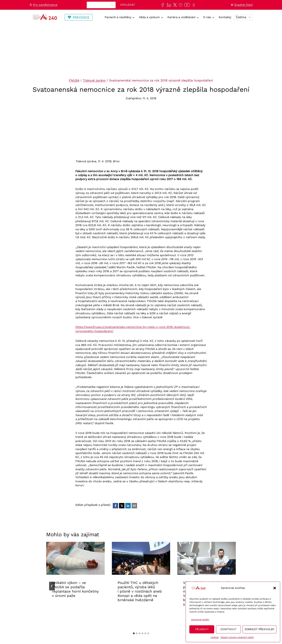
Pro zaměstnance (45, 5)
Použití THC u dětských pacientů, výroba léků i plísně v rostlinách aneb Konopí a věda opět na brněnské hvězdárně (140, 591)
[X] (122, 506)
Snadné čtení (244, 5)
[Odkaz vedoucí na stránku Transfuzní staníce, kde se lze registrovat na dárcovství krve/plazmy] (79, 17)
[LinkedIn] (128, 506)
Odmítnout (228, 629)
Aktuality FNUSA (64, 607)
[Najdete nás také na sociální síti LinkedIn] (168, 5)
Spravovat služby (200, 620)
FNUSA (74, 80)
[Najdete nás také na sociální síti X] (174, 5)
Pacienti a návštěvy (118, 17)
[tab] (134, 633)
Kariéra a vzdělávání (181, 17)
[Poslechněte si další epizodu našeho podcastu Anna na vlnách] (193, 5)
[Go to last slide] (52, 586)
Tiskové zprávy (94, 80)
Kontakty (225, 17)
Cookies (215, 637)
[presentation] (75, 558)
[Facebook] (115, 506)
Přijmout (202, 629)
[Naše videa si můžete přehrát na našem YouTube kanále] (186, 5)
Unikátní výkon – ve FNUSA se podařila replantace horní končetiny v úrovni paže (75, 589)
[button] (275, 588)
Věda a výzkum (149, 17)
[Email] (134, 506)
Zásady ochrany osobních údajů (237, 637)
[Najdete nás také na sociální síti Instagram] (180, 5)
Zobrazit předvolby (260, 629)
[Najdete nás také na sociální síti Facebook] (162, 5)
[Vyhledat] (128, 5)
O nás (207, 17)
